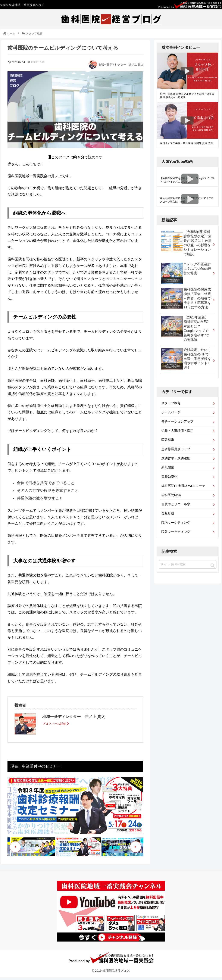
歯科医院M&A (171, 495)
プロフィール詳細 (56, 724)
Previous (15, 847)
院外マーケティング (176, 532)
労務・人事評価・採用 (177, 431)
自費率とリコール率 (176, 504)
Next (136, 847)
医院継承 (168, 440)
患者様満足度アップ (176, 449)
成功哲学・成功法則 (176, 458)
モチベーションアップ (177, 421)
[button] (213, 566)
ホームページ (171, 412)
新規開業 (168, 467)
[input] (188, 564)
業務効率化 (169, 477)
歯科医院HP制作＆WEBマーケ (183, 486)
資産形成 (168, 513)
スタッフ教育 (171, 403)
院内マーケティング (176, 522)
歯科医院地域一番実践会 (22, 5)
